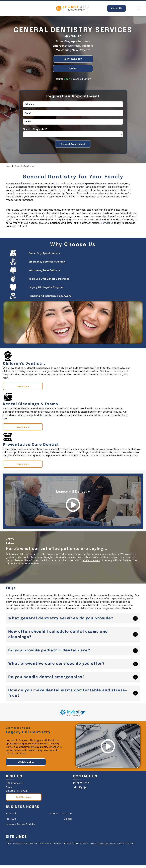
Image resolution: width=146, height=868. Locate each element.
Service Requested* (35, 129)
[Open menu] (139, 8)
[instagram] (80, 788)
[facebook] (75, 788)
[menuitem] (10, 843)
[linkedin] (85, 788)
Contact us (107, 223)
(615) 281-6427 (82, 782)
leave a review (91, 560)
